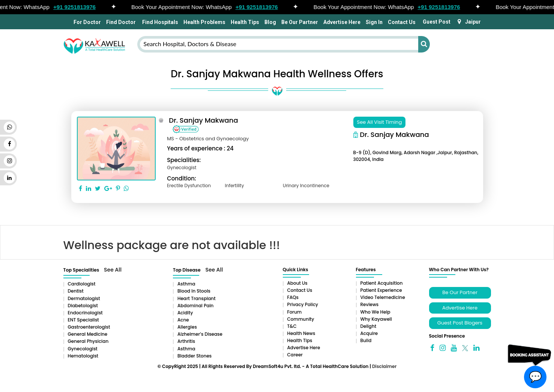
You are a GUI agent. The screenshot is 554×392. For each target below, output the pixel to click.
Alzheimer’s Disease (200, 334)
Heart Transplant (197, 298)
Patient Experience (381, 290)
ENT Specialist (83, 320)
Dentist (76, 291)
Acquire (369, 333)
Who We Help (375, 312)
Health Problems (204, 22)
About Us (297, 283)
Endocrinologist (85, 313)
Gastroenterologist (89, 327)
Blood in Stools (194, 291)
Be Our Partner (300, 22)
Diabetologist (83, 306)
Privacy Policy (303, 304)
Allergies (187, 327)
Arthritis (186, 341)
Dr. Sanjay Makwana (203, 120)
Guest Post (437, 22)
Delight (369, 326)
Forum (295, 312)
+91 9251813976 (77, 7)
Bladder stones (194, 356)
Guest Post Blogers (460, 323)
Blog (270, 22)
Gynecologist (83, 349)
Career (295, 355)
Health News (301, 333)
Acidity (185, 313)
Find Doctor (121, 22)
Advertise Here (342, 22)
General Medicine (88, 334)
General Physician (88, 341)
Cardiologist (82, 284)
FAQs (293, 297)
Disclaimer (384, 366)
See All (113, 270)
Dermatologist (84, 298)
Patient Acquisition (382, 283)
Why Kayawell (376, 319)
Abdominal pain (195, 306)
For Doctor (87, 22)
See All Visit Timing (380, 122)
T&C (292, 326)
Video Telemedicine (383, 297)
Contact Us (402, 22)
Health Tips (245, 22)
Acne (183, 320)
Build (366, 340)
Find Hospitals (160, 22)
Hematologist (83, 356)
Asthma (186, 284)
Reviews (370, 304)
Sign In (374, 22)
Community (301, 319)
